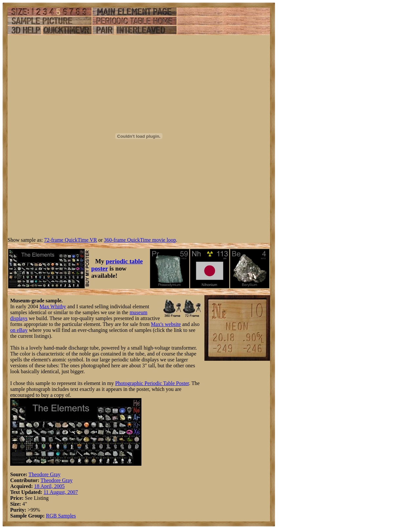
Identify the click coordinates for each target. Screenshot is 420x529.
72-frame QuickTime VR (71, 240)
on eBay (19, 330)
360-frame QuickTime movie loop (140, 240)
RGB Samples (61, 516)
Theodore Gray (44, 474)
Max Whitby (53, 306)
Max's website (166, 324)
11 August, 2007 (61, 492)
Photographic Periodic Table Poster (152, 383)
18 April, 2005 (49, 486)
